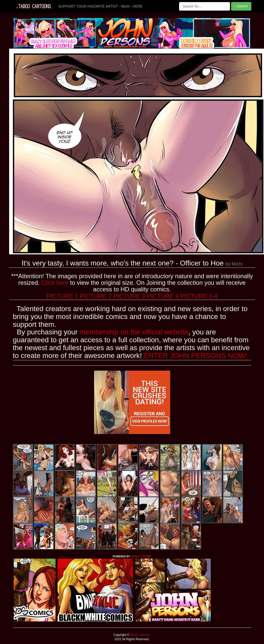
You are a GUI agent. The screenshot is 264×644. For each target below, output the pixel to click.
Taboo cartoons (140, 635)
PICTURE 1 (62, 296)
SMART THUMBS (141, 556)
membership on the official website (134, 332)
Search (241, 6)
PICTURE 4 (163, 296)
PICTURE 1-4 (199, 296)
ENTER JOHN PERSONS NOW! (196, 356)
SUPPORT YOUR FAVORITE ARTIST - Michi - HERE (100, 6)
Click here (55, 283)
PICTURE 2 (96, 296)
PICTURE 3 (129, 296)
